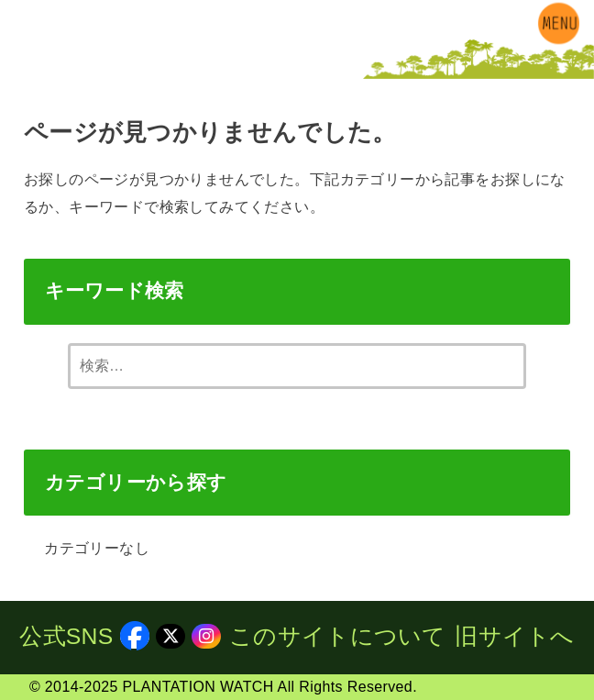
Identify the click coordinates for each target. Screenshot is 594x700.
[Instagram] (72, 64)
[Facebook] (16, 64)
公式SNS (84, 636)
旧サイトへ (515, 636)
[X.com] (44, 64)
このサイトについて (338, 636)
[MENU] (559, 23)
